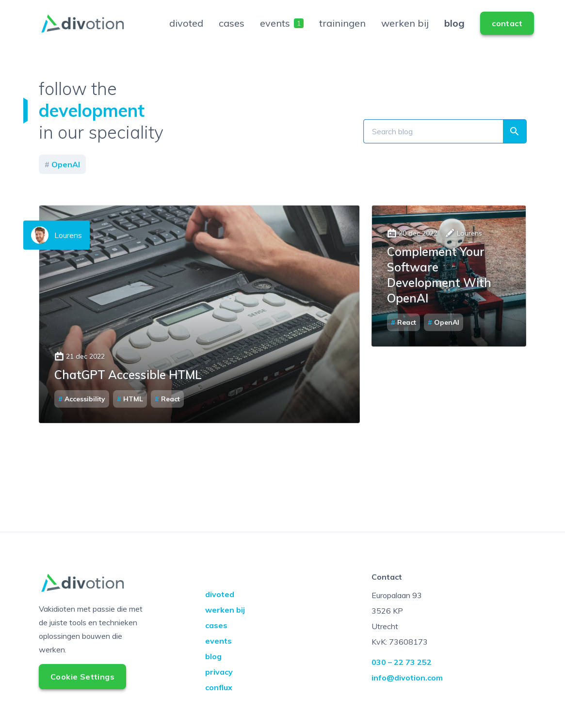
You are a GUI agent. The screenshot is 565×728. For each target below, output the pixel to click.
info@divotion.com (407, 693)
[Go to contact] (507, 31)
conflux (219, 703)
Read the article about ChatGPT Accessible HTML (199, 330)
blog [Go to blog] (454, 31)
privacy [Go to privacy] (219, 687)
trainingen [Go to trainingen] (342, 31)
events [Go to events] (282, 31)
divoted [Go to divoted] (186, 31)
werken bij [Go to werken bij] (405, 31)
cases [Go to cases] (232, 31)
